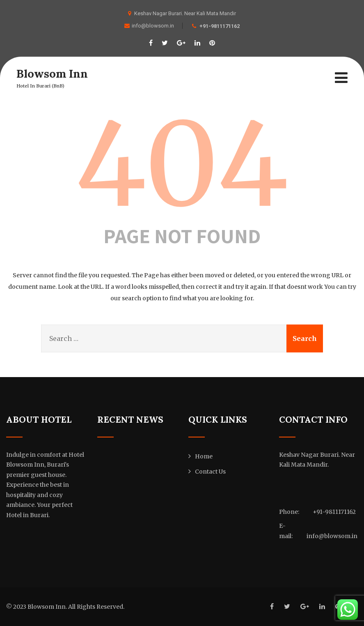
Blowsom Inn (53, 74)
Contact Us (210, 472)
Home (204, 456)
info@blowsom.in (149, 26)
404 (182, 165)
